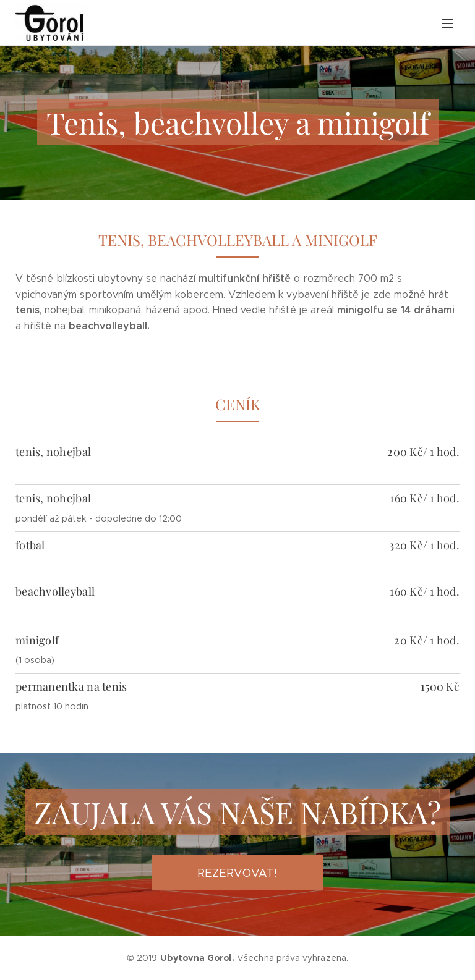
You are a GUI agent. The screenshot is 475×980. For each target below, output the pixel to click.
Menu (447, 23)
